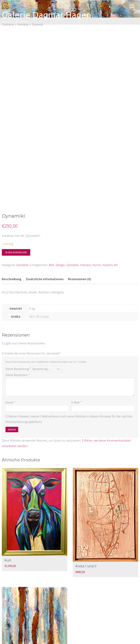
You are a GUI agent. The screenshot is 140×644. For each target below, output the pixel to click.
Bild (51, 225)
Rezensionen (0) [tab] (80, 239)
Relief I (10, 619)
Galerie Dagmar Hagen (47, 15)
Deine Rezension (18, 335)
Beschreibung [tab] (12, 239)
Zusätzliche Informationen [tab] (45, 239)
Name (10, 363)
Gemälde (22, 225)
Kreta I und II (86, 527)
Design (60, 225)
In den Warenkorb (16, 213)
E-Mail (76, 363)
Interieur (86, 225)
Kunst (97, 225)
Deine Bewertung (18, 329)
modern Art (110, 225)
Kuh (8, 521)
